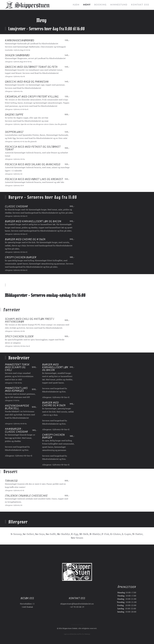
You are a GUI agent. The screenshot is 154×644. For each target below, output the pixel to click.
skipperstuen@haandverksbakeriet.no (77, 603)
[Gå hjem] (27, 5)
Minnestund (119, 5)
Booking (100, 5)
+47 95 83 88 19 (77, 606)
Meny (87, 5)
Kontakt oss (140, 5)
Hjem (76, 5)
